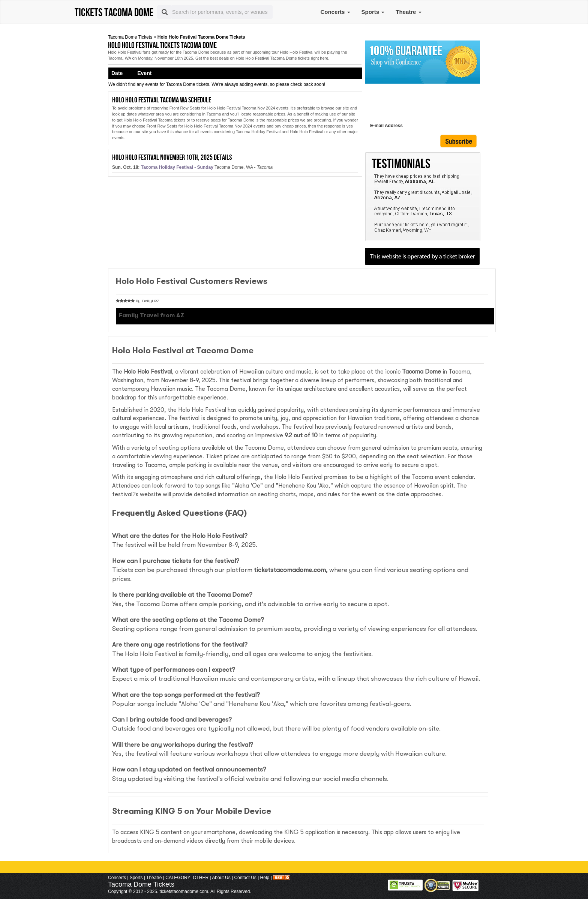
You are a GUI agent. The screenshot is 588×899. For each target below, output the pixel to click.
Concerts (335, 12)
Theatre (408, 12)
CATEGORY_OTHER (187, 878)
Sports (373, 12)
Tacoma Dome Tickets (130, 37)
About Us (221, 878)
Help (265, 878)
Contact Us (245, 878)
